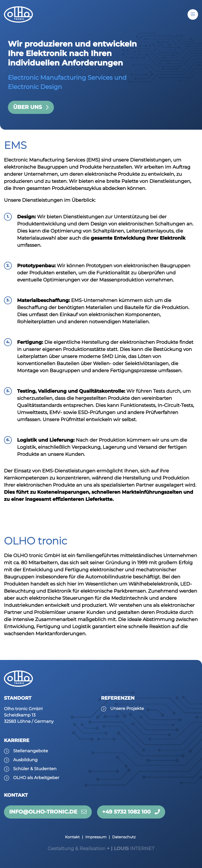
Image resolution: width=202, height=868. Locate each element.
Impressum (96, 837)
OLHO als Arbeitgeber (36, 778)
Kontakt (72, 837)
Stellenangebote (31, 751)
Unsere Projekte (127, 709)
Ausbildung (25, 760)
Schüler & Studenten (35, 769)
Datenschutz (124, 837)
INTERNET (101, 849)
